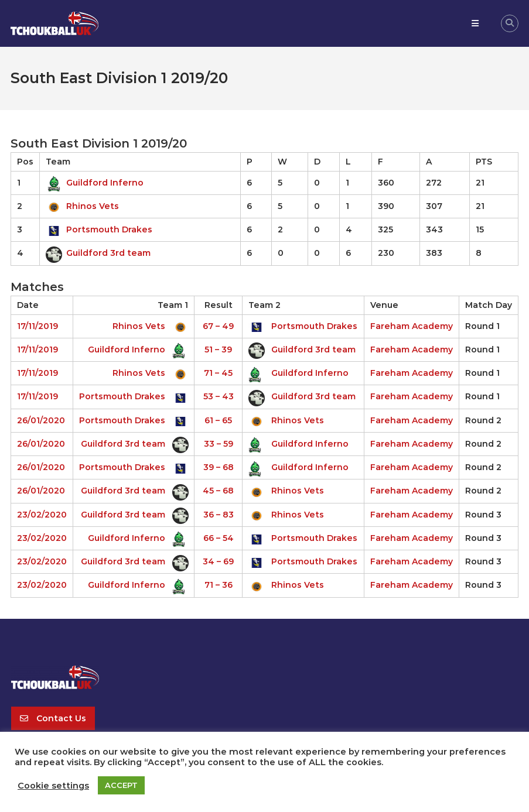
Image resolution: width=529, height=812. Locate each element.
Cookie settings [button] (53, 786)
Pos (25, 162)
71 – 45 (218, 373)
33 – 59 (219, 444)
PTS (484, 162)
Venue (384, 305)
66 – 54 (219, 538)
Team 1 (173, 305)
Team (58, 162)
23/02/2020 (42, 515)
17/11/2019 (37, 326)
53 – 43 (219, 396)
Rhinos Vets (82, 206)
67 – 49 (218, 326)
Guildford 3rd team (98, 253)
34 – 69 (218, 561)
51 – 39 (218, 350)
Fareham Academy (412, 326)
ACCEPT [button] (121, 785)
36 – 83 (219, 515)
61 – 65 (218, 420)
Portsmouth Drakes (99, 229)
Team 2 (264, 305)
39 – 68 (219, 467)
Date (28, 305)
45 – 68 (218, 491)
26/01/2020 (41, 420)
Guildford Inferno (95, 183)
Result (219, 305)
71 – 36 (219, 585)
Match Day (489, 305)
